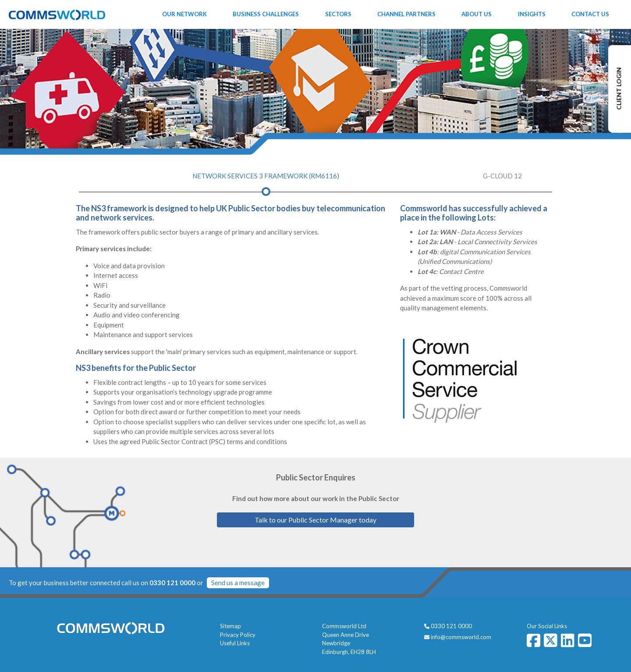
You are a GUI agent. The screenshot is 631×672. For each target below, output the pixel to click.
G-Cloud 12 (502, 176)
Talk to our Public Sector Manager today (315, 520)
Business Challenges (266, 14)
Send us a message (238, 583)
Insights (532, 14)
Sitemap (230, 626)
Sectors (338, 14)
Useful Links (235, 643)
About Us (477, 14)
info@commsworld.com (461, 637)
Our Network (184, 14)
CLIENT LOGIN (619, 89)
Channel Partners (406, 14)
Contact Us (590, 14)
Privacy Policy (238, 635)
